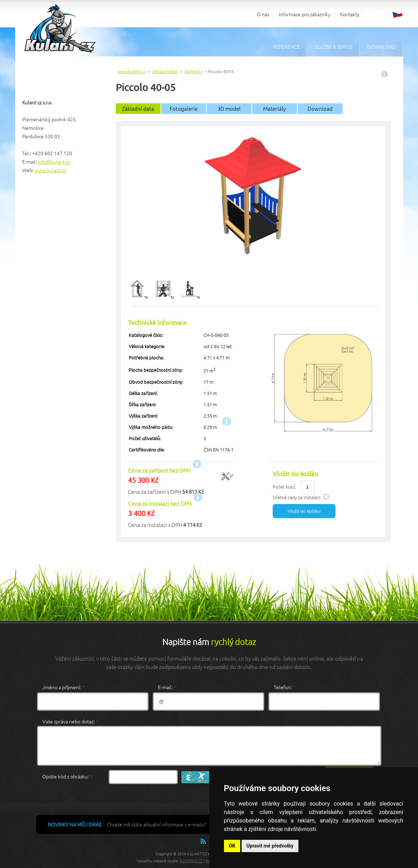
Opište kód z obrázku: (67, 776)
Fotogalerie (184, 108)
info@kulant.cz (54, 162)
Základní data (138, 108)
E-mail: (167, 687)
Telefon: (284, 687)
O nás (263, 14)
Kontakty (350, 14)
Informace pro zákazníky (305, 14)
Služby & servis (334, 47)
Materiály (274, 108)
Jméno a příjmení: (63, 687)
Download (381, 47)
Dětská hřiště (165, 71)
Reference (286, 47)
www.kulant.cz (50, 170)
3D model (229, 108)
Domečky (194, 71)
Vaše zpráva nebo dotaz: (70, 721)
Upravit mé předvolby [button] (270, 846)
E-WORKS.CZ (191, 861)
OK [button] (232, 846)
